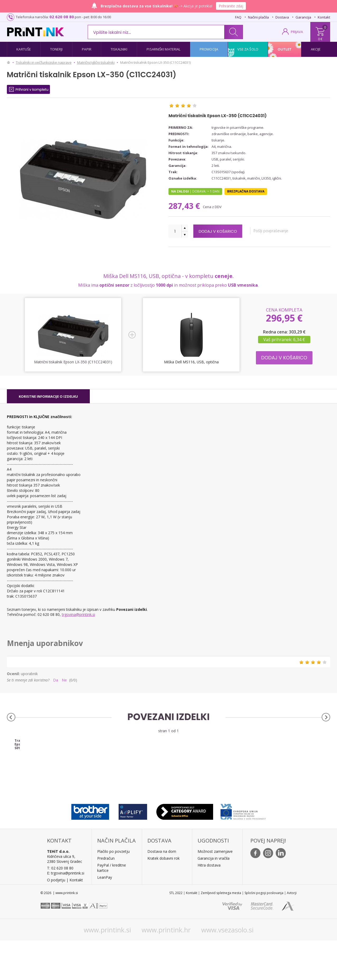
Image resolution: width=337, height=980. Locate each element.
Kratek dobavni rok (163, 898)
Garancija (303, 17)
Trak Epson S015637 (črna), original (47, 780)
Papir (87, 49)
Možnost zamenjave (215, 891)
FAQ (238, 17)
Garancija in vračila (214, 898)
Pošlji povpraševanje (279, 231)
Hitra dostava (209, 905)
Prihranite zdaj (231, 6)
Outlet (285, 49)
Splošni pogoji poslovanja (264, 932)
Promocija (209, 49)
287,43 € (185, 206)
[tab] (48, 396)
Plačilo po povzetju (113, 891)
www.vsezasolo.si (227, 969)
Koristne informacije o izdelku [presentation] (48, 396)
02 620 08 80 (62, 17)
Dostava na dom (162, 891)
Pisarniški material (163, 49)
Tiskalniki (119, 49)
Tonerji (57, 49)
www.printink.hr (166, 969)
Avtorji (292, 932)
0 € (320, 39)
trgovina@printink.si (78, 614)
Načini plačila (258, 17)
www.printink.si (107, 969)
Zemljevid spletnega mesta (221, 932)
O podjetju (56, 919)
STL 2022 (176, 932)
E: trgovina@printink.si (66, 912)
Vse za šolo (248, 49)
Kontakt (324, 17)
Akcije (316, 49)
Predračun (106, 898)
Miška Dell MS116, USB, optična (191, 362)
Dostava (282, 17)
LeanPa (104, 917)
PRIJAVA (297, 32)
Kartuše (24, 49)
